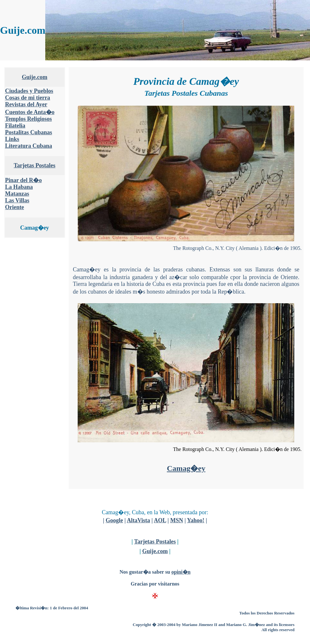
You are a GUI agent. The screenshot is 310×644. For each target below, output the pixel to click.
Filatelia (15, 126)
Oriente (15, 207)
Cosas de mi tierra (28, 98)
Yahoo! (196, 520)
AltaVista (138, 520)
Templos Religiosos (29, 119)
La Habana (19, 187)
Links (12, 139)
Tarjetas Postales (35, 165)
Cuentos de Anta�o (30, 112)
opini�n (181, 572)
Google (114, 520)
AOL (160, 520)
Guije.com (34, 77)
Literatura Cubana (29, 146)
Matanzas (17, 194)
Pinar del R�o (24, 180)
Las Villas (17, 200)
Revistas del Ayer (26, 104)
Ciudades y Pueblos (29, 91)
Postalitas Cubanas (29, 132)
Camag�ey (186, 468)
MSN (177, 520)
